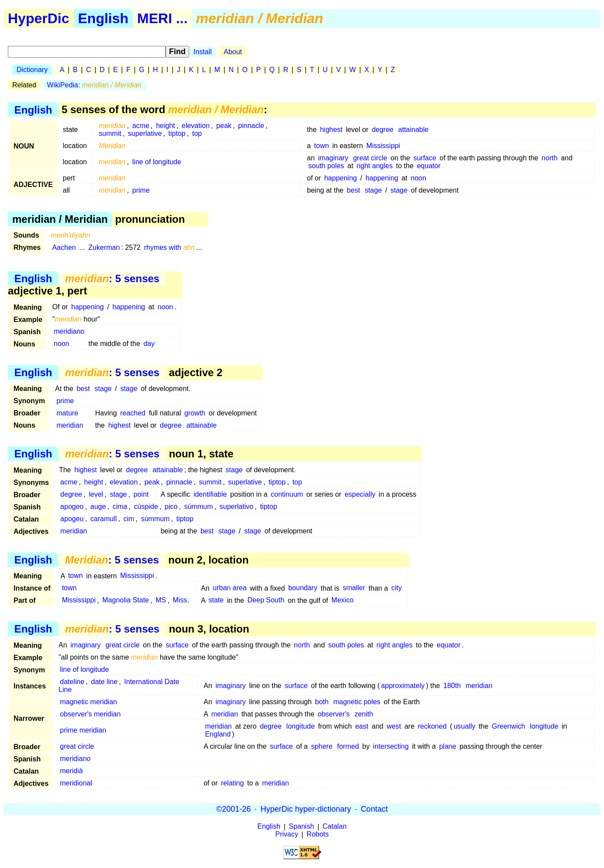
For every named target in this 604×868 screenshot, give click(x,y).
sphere (322, 746)
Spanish (301, 827)
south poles (326, 166)
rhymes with (170, 247)
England (218, 734)
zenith (364, 714)
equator (428, 166)
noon (418, 178)
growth (195, 413)
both (322, 702)
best (353, 190)
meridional (76, 783)
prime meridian (83, 730)
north (549, 158)
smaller (354, 588)
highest (331, 130)
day (149, 344)
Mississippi (383, 146)
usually (465, 726)
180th (452, 686)
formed (348, 746)
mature (67, 413)
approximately (403, 686)
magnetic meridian (88, 702)
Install (203, 52)
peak (224, 126)
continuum (287, 494)
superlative (145, 133)
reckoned (432, 726)
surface (425, 158)
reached (133, 413)
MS (161, 600)
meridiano (69, 331)
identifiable (210, 494)
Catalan (335, 827)
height (166, 126)
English (104, 18)
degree (383, 130)
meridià (71, 771)
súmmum (199, 507)
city (397, 588)
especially (360, 494)
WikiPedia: (94, 85)
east (362, 726)
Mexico (343, 600)
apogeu (72, 519)
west (394, 726)
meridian (70, 425)
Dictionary (32, 70)
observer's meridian (90, 714)
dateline (72, 682)
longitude (301, 726)
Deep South (266, 600)
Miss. (181, 600)
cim (129, 519)
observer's (334, 714)
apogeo (72, 507)
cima (120, 507)
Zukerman (104, 247)
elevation (196, 126)
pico (171, 507)
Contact (374, 809)
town (321, 146)
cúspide (146, 507)
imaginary (333, 158)
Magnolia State (126, 600)
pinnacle (251, 126)
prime (141, 190)
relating (232, 783)
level (96, 494)
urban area (230, 588)
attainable (413, 130)
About (233, 52)
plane (447, 746)
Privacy (286, 835)
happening (340, 178)
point (141, 494)
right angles (374, 166)
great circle (370, 158)
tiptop (177, 133)
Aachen (64, 247)
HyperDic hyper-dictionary (306, 809)
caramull (104, 519)
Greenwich (508, 726)
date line (105, 682)
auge (98, 507)
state (216, 600)
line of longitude (157, 162)
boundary (303, 588)
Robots (318, 835)
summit (110, 133)
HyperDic (39, 18)
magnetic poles (357, 702)
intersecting (391, 746)
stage (373, 190)
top (197, 133)
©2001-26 (233, 809)
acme (141, 126)
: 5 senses (112, 278)
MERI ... (162, 18)
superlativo (236, 507)
